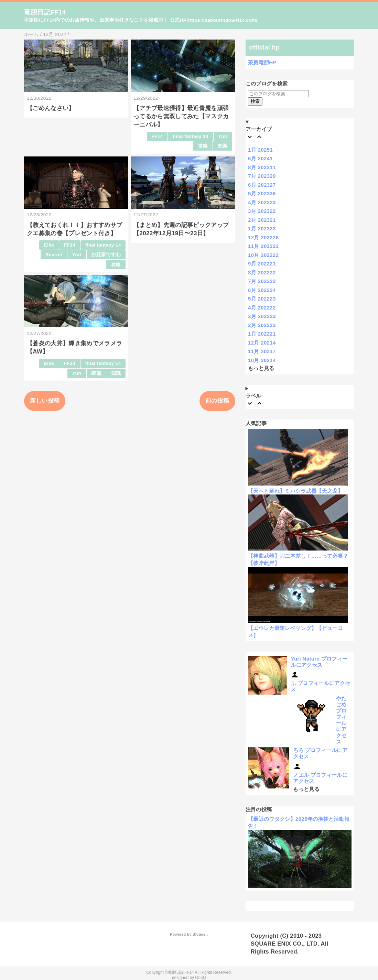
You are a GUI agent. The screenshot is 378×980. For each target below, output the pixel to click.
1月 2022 (262, 334)
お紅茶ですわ (106, 255)
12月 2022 (263, 237)
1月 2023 (262, 228)
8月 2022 (262, 273)
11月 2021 (262, 351)
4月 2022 (262, 308)
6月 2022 (262, 290)
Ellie (49, 245)
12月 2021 (262, 343)
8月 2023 (262, 167)
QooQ (201, 978)
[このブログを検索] (278, 94)
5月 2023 (262, 193)
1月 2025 (260, 150)
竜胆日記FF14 (45, 12)
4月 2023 (262, 202)
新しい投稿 (45, 401)
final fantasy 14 (191, 136)
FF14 (157, 136)
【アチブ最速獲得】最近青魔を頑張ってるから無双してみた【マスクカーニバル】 (181, 116)
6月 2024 (260, 158)
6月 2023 (262, 185)
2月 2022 (262, 325)
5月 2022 (262, 299)
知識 (223, 146)
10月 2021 (262, 360)
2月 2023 (262, 220)
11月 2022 (263, 246)
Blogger (200, 934)
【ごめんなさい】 (51, 108)
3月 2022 (262, 316)
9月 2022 (262, 264)
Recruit (54, 255)
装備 (96, 373)
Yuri (223, 136)
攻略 (203, 146)
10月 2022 (263, 255)
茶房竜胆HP (262, 62)
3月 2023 (262, 211)
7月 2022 (262, 281)
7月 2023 (262, 176)
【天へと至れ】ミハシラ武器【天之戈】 (295, 491)
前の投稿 (217, 401)
